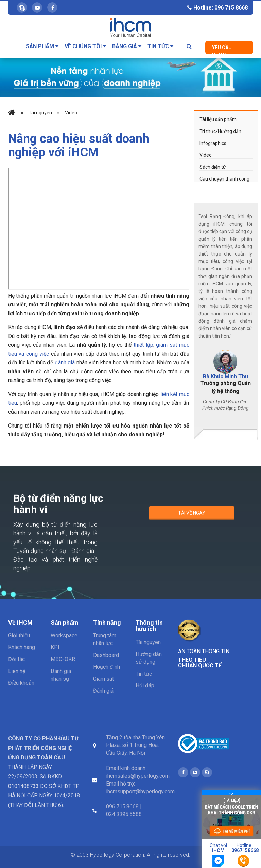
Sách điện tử (213, 167)
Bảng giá (127, 46)
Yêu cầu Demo (222, 50)
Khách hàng (22, 647)
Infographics (213, 143)
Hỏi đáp (145, 686)
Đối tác (16, 659)
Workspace (64, 635)
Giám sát (103, 679)
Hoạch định (107, 667)
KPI (55, 647)
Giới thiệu (19, 635)
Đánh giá (103, 691)
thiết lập (143, 345)
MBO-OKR (63, 659)
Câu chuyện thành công (224, 179)
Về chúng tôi (85, 46)
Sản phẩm (42, 46)
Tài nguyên (40, 113)
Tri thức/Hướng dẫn (220, 131)
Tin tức (160, 46)
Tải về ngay (192, 516)
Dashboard (106, 655)
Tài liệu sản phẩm (218, 119)
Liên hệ (17, 671)
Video (71, 113)
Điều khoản (21, 683)
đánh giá (65, 363)
